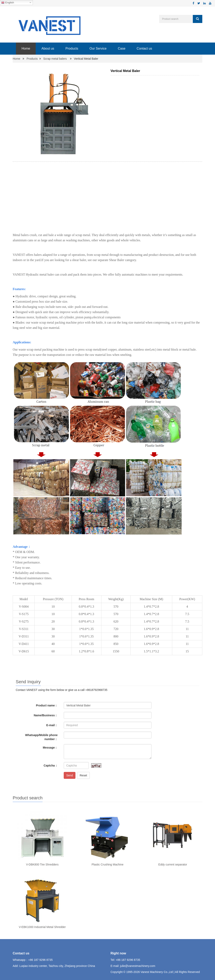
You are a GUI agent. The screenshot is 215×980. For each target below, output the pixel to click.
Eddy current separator (173, 864)
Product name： (47, 705)
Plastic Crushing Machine (107, 864)
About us (48, 48)
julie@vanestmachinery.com (138, 966)
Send (70, 775)
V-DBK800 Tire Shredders (42, 864)
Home (26, 48)
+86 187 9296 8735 (40, 960)
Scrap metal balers (55, 59)
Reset (83, 775)
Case (121, 48)
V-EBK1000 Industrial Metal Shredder (42, 927)
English (8, 3)
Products (72, 48)
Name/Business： (46, 715)
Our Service (98, 48)
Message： (50, 748)
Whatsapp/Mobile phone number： (41, 737)
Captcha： (51, 765)
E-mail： (52, 725)
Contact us (144, 48)
